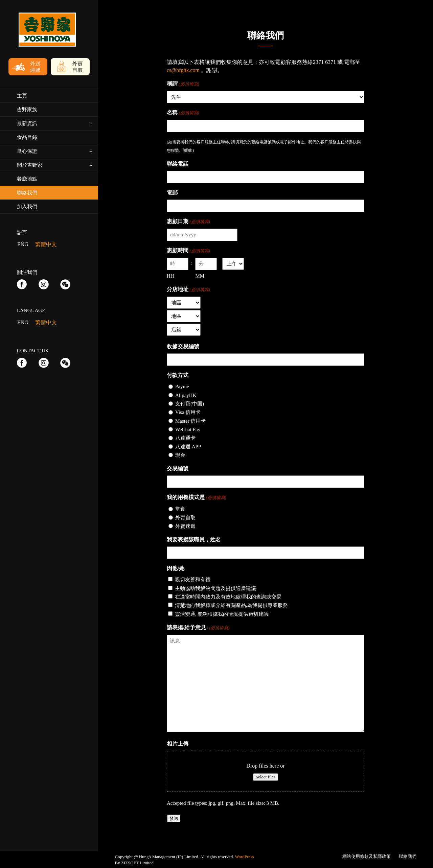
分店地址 (188, 290)
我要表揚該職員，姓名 (194, 539)
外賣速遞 (185, 526)
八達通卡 (185, 438)
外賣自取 (185, 518)
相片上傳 (178, 744)
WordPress (244, 857)
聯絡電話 (178, 164)
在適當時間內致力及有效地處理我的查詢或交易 (228, 597)
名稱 (183, 113)
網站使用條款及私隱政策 (367, 856)
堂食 (180, 509)
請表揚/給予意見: (198, 628)
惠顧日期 (188, 222)
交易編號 (178, 468)
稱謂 (183, 84)
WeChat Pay (188, 429)
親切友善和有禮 (193, 580)
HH (170, 276)
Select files (266, 777)
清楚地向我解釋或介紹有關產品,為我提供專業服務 (231, 605)
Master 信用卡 (190, 421)
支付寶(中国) (190, 404)
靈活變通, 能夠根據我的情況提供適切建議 (222, 614)
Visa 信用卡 (188, 412)
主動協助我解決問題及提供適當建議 (215, 588)
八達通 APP (188, 447)
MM (200, 276)
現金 (180, 455)
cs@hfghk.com (183, 70)
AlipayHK (186, 395)
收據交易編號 (183, 346)
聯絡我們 (408, 856)
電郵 (172, 193)
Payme (182, 386)
